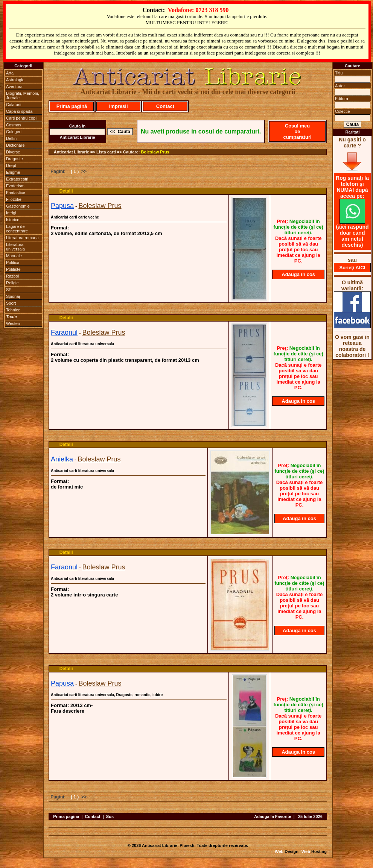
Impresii (119, 106)
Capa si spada (19, 111)
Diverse (13, 152)
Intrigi (11, 213)
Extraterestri (17, 179)
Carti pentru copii (22, 118)
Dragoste (14, 159)
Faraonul (64, 332)
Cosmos (14, 125)
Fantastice (16, 193)
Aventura (14, 86)
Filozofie (14, 199)
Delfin (11, 138)
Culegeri (14, 132)
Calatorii (14, 105)
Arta (10, 73)
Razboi (12, 276)
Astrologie (15, 80)
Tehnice (13, 310)
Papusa (62, 206)
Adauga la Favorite (273, 816)
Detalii (66, 191)
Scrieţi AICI (352, 268)
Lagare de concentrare (17, 229)
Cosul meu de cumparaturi (297, 131)
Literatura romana (22, 238)
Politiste (13, 269)
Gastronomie (18, 206)
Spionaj (13, 296)
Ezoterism (15, 186)
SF (9, 290)
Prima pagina (66, 816)
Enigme (13, 172)
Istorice (13, 220)
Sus (110, 816)
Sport (11, 303)
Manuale (14, 256)
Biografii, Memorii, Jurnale (23, 96)
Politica (13, 263)
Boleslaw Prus (155, 152)
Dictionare (15, 145)
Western (14, 323)
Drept (11, 165)
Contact (165, 106)
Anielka (62, 459)
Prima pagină (72, 106)
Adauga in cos (298, 274)
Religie (12, 283)
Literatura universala (15, 247)
